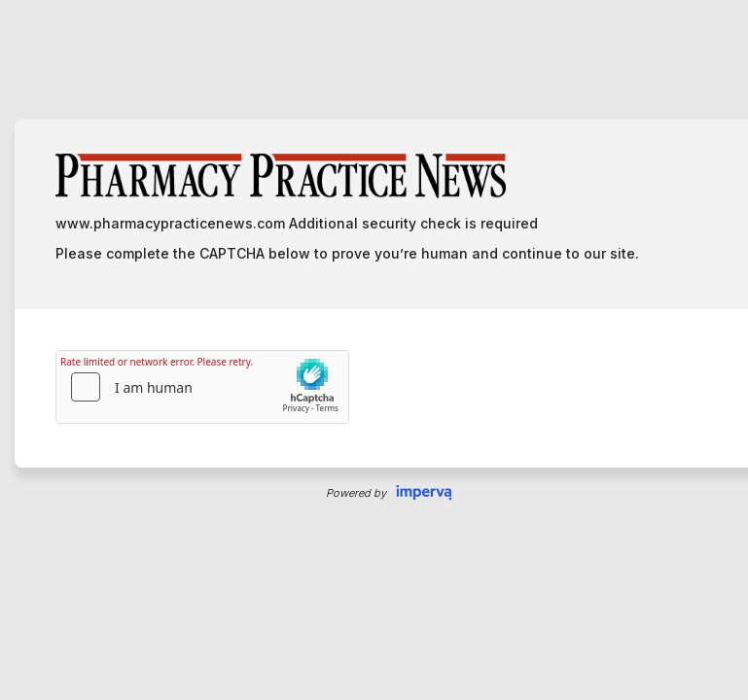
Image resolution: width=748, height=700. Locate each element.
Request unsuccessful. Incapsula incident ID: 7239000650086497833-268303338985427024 (374, 350)
